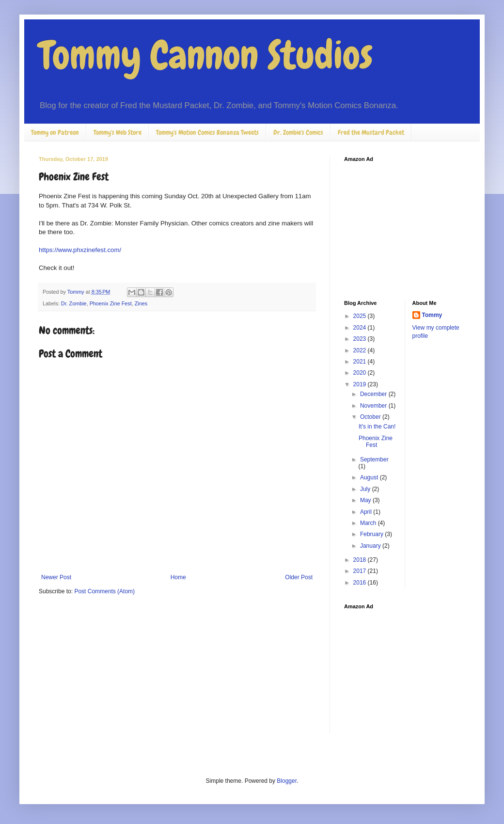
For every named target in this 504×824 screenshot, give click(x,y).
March (369, 523)
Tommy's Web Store (118, 132)
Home (178, 577)
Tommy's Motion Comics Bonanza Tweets (207, 132)
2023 (361, 339)
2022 (361, 350)
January (371, 546)
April (367, 512)
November (374, 406)
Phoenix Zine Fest (111, 303)
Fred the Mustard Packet (371, 132)
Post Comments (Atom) (104, 591)
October (371, 417)
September (374, 460)
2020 (361, 373)
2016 (361, 583)
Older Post (299, 577)
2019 (361, 384)
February (372, 534)
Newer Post (56, 577)
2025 (361, 316)
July (366, 489)
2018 (361, 560)
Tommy (432, 315)
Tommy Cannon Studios (206, 55)
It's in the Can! (377, 427)
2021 (361, 362)
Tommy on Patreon (55, 132)
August (370, 477)
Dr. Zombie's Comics (298, 132)
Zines (141, 303)
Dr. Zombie (74, 303)
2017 (361, 571)
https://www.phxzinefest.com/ (80, 250)
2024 (361, 328)
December (374, 394)
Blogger (287, 781)
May (366, 500)
